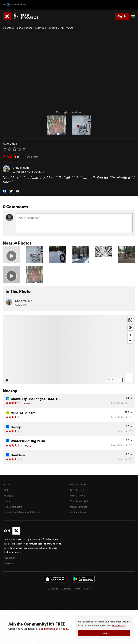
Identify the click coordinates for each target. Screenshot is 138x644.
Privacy (87, 589)
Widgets (8, 496)
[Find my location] (130, 328)
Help (7, 490)
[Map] (69, 350)
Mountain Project (79, 484)
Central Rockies (24, 28)
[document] (104, 628)
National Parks (78, 512)
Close (104, 633)
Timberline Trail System (60, 28)
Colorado (8, 28)
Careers (8, 563)
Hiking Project (78, 496)
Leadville (40, 28)
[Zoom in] (130, 335)
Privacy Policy (118, 625)
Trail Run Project (79, 501)
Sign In (122, 16)
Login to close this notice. (54, 629)
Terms (77, 589)
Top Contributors (13, 507)
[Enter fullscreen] (130, 320)
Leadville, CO (39, 172)
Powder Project (79, 507)
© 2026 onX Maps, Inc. (59, 589)
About (7, 484)
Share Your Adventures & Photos (22, 512)
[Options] (129, 377)
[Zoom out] (130, 340)
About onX (10, 558)
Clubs (7, 501)
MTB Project (77, 490)
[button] (5, 191)
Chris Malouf (21, 168)
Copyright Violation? (69, 112)
